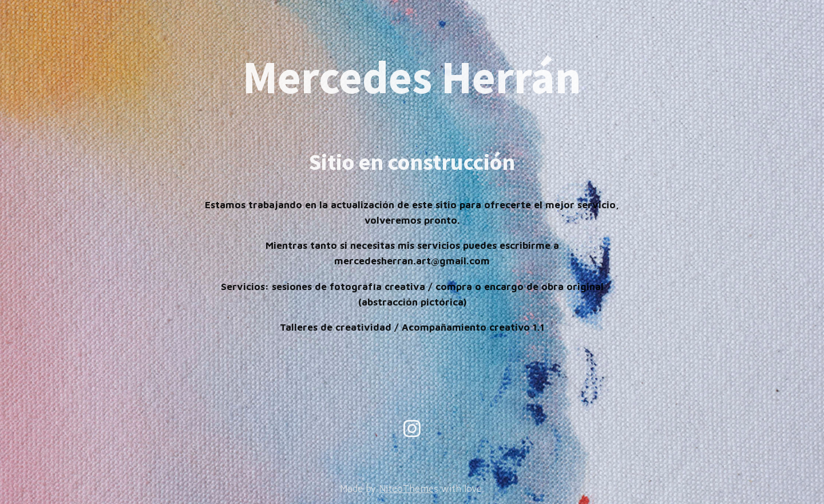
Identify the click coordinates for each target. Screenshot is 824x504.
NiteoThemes (409, 489)
